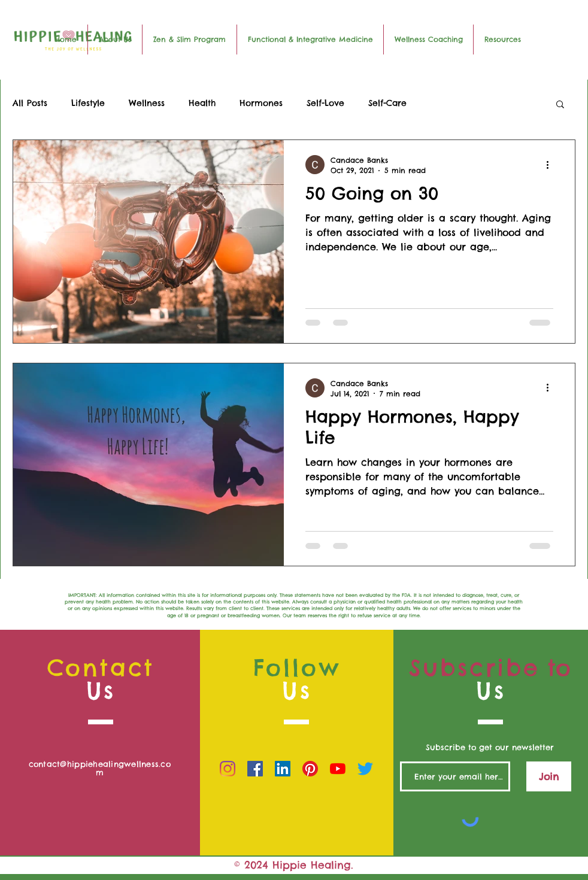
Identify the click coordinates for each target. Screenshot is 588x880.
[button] (560, 105)
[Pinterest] (310, 769)
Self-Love (325, 103)
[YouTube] (338, 769)
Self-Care (387, 103)
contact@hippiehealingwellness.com (100, 768)
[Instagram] (228, 769)
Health (202, 103)
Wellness (147, 103)
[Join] (549, 776)
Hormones (261, 103)
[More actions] (551, 165)
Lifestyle (88, 103)
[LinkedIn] (283, 769)
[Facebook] (255, 769)
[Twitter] (365, 769)
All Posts (30, 103)
